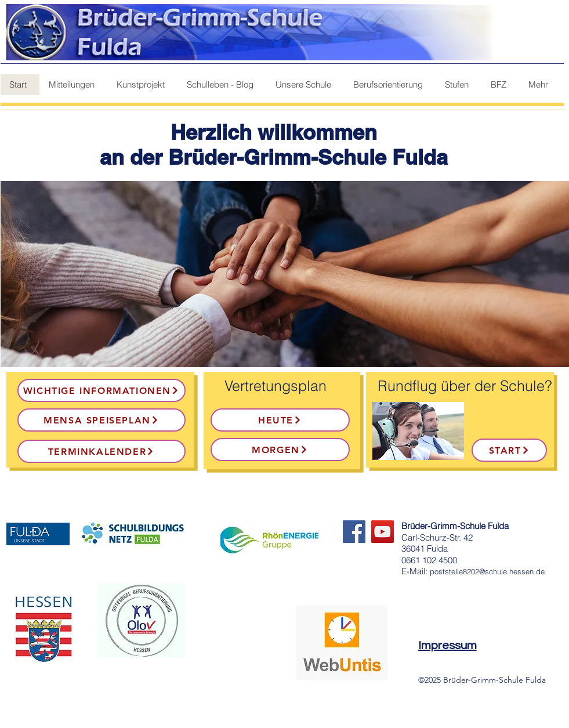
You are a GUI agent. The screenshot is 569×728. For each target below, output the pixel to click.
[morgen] (280, 450)
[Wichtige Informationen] (102, 390)
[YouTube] (383, 532)
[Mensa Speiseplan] (102, 420)
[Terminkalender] (102, 451)
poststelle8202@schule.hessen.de (487, 571)
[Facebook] (354, 532)
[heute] (280, 420)
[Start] (509, 450)
